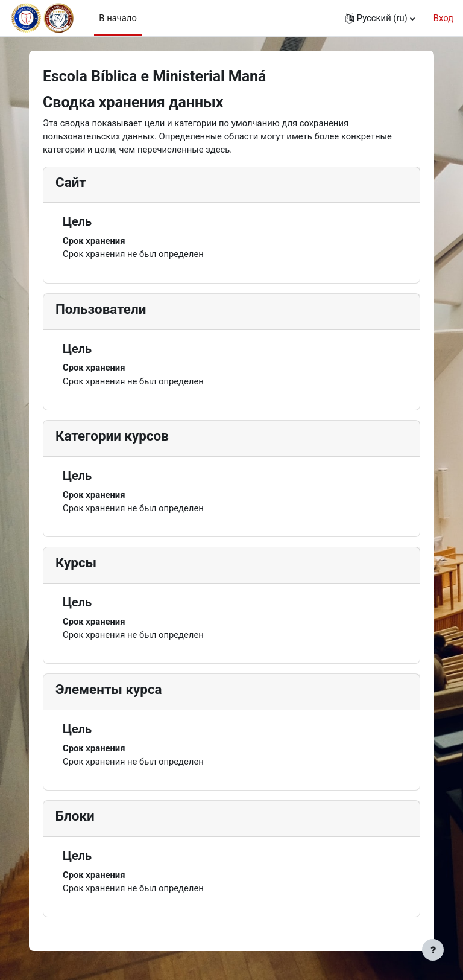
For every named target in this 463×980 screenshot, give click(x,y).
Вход (443, 18)
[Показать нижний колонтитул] (433, 950)
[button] (380, 18)
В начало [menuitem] (118, 18)
